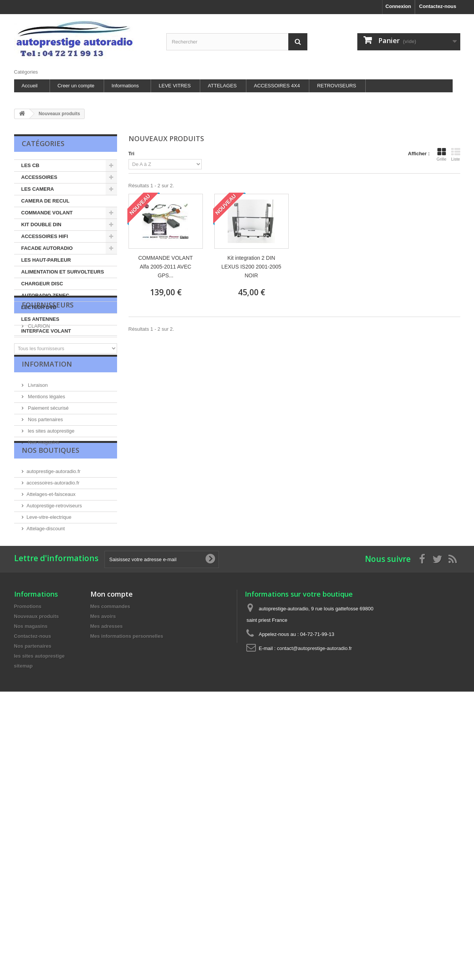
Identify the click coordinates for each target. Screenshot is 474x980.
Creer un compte (76, 86)
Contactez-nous (438, 6)
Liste (456, 154)
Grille (442, 154)
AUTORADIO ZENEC (45, 295)
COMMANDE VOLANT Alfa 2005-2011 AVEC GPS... (165, 267)
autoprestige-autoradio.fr (54, 544)
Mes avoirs (103, 708)
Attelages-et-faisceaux (51, 567)
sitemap (23, 758)
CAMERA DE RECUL (46, 201)
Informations (125, 86)
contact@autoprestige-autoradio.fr (314, 740)
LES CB (31, 165)
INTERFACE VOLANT (46, 331)
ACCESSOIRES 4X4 (277, 86)
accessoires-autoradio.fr (53, 556)
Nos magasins (43, 500)
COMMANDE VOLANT (47, 213)
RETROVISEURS (337, 86)
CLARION (38, 376)
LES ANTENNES (40, 319)
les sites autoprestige (51, 488)
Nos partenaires (45, 477)
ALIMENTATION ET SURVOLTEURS (63, 272)
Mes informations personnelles (127, 728)
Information (47, 424)
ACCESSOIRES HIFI (45, 236)
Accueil (30, 86)
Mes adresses (107, 718)
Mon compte (112, 686)
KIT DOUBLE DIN (41, 224)
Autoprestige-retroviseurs (54, 579)
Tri (132, 154)
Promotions (28, 698)
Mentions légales (46, 454)
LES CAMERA (38, 189)
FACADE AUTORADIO (47, 248)
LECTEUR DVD (39, 307)
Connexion (398, 6)
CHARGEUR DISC (42, 284)
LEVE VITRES (175, 86)
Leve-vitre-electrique (49, 590)
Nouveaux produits (37, 708)
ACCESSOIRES (39, 177)
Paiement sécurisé (48, 465)
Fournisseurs (48, 358)
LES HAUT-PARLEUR (46, 260)
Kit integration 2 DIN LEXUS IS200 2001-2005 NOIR (251, 267)
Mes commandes (110, 698)
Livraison (37, 442)
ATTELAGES (222, 86)
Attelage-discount (46, 601)
